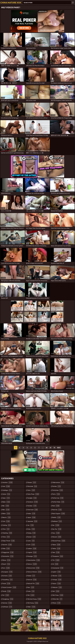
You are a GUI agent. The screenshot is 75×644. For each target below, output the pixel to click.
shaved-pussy (59, 541)
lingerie (32, 552)
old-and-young (34, 599)
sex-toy (57, 529)
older (31, 607)
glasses (32, 482)
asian (6, 498)
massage (32, 556)
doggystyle (8, 552)
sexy (56, 533)
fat (6, 595)
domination (8, 556)
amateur (8, 482)
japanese (32, 521)
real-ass (57, 510)
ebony (7, 560)
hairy (31, 490)
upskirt (57, 572)
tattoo (56, 549)
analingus (7, 490)
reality (57, 517)
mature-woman (35, 572)
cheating (7, 533)
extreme (7, 576)
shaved (57, 537)
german (7, 603)
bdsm (6, 514)
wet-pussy (58, 595)
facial (6, 583)
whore (56, 603)
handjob (32, 498)
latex (31, 541)
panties (57, 486)
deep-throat (9, 541)
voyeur (57, 583)
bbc (6, 506)
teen (56, 552)
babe (6, 502)
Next (59, 448)
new (31, 587)
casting (7, 525)
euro (6, 568)
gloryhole (32, 486)
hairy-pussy (33, 494)
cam (6, 521)
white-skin (57, 599)
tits (56, 560)
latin (31, 545)
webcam (57, 587)
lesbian (32, 549)
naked (31, 576)
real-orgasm (59, 514)
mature (32, 564)
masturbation (34, 560)
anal (6, 486)
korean (32, 537)
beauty (7, 517)
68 (47, 448)
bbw (6, 510)
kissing (32, 533)
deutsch (7, 545)
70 (54, 448)
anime (6, 494)
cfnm (6, 529)
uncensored (58, 568)
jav (31, 525)
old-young (33, 603)
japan (32, 517)
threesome (58, 556)
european (8, 572)
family (7, 591)
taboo (56, 545)
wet (56, 591)
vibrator (57, 576)
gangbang (8, 599)
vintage (57, 580)
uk (55, 564)
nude (31, 591)
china (6, 537)
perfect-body (58, 502)
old (31, 595)
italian (31, 514)
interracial (33, 510)
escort (6, 564)
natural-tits (33, 583)
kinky (31, 529)
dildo (6, 549)
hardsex (32, 506)
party (56, 494)
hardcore (33, 502)
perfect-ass (58, 498)
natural (32, 580)
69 (50, 448)
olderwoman (58, 482)
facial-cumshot (9, 587)
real (56, 506)
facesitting (8, 580)
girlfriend (7, 607)
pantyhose (58, 490)
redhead (57, 521)
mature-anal (33, 568)
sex (56, 525)
